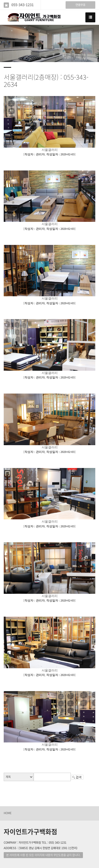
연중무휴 (80, 5)
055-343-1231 (23, 5)
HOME (8, 813)
